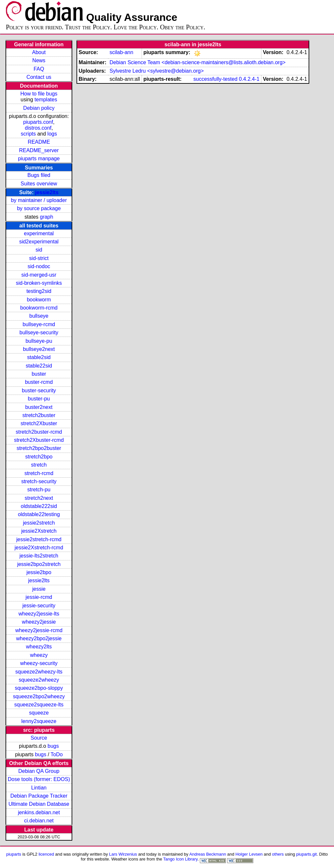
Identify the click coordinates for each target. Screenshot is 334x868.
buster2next (39, 407)
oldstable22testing (39, 514)
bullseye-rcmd (39, 324)
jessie (39, 589)
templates (46, 100)
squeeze (39, 713)
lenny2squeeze (39, 721)
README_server (39, 150)
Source (39, 738)
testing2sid (39, 291)
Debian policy (39, 108)
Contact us (39, 77)
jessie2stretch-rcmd (39, 539)
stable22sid (39, 366)
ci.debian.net (39, 821)
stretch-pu (39, 490)
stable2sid (39, 357)
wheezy (39, 655)
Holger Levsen (249, 854)
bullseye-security (39, 333)
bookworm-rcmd (39, 308)
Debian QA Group (39, 771)
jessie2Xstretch (39, 531)
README (39, 142)
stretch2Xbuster (39, 423)
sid (39, 250)
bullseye (39, 316)
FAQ (39, 69)
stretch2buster (39, 415)
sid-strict (39, 258)
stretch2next (39, 498)
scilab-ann (121, 52)
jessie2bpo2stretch (39, 564)
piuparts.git (306, 854)
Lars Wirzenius (123, 854)
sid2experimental (39, 242)
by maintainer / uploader (39, 200)
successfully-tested (215, 79)
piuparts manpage (39, 159)
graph (46, 217)
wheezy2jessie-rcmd (39, 630)
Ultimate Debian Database (39, 804)
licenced (46, 854)
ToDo (56, 754)
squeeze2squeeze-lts (39, 705)
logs (52, 134)
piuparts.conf (38, 122)
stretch (39, 465)
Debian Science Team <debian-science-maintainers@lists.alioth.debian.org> (197, 62)
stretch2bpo (39, 457)
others (278, 854)
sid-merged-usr (39, 275)
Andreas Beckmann (208, 854)
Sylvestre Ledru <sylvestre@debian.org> (156, 71)
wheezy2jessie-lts (39, 614)
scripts (28, 134)
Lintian (39, 788)
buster (39, 374)
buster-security (39, 391)
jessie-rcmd (39, 597)
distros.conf (38, 128)
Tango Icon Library (180, 859)
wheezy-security (39, 663)
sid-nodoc (39, 266)
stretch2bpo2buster (39, 448)
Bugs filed (39, 175)
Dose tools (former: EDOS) (39, 779)
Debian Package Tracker (39, 796)
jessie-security (39, 606)
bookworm (39, 300)
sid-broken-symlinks (39, 283)
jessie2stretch (39, 523)
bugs (53, 746)
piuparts (14, 854)
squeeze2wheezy (39, 680)
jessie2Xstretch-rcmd (39, 548)
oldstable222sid (39, 506)
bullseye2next (39, 349)
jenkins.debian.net (39, 812)
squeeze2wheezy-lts (39, 672)
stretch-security (39, 481)
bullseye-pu (39, 341)
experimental (39, 233)
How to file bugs (39, 94)
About (39, 52)
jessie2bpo (39, 572)
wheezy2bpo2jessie (39, 638)
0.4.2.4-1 (249, 79)
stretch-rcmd (39, 473)
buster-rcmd (39, 382)
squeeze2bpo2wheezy (39, 696)
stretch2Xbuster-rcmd (39, 440)
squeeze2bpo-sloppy (39, 688)
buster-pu (39, 399)
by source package (39, 208)
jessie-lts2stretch (39, 556)
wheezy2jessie (39, 622)
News (39, 60)
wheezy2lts (39, 647)
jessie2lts (47, 192)
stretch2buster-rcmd (39, 432)
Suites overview (39, 184)
